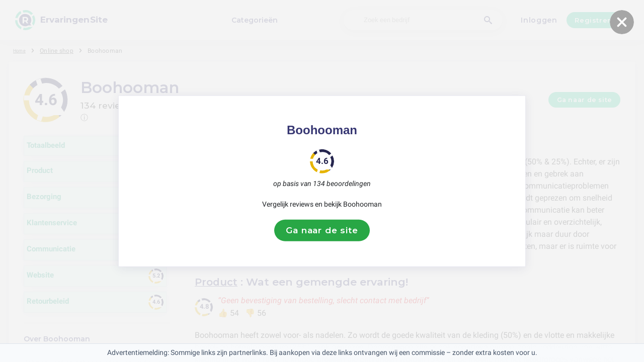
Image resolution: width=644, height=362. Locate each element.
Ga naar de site (322, 230)
